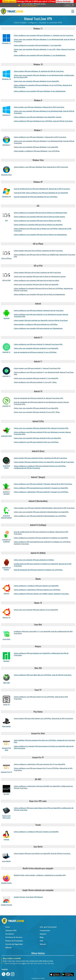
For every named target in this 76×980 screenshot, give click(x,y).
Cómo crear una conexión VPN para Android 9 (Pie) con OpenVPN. (37, 438)
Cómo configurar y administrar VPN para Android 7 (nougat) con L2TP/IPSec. (41, 492)
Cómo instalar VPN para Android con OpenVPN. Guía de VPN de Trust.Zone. (41, 320)
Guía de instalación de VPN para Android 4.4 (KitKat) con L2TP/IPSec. (38, 570)
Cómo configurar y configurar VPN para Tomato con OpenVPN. (36, 832)
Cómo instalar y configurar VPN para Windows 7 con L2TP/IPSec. (37, 151)
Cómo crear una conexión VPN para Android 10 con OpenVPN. (36, 408)
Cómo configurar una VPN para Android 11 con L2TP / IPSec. (35, 382)
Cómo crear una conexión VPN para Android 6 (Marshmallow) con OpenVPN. (41, 512)
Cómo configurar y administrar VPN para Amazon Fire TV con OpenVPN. (40, 764)
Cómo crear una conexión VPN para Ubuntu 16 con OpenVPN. (36, 610)
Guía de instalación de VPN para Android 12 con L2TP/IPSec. (35, 352)
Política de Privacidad (14, 941)
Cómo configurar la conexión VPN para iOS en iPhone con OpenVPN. (38, 225)
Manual (43, 944)
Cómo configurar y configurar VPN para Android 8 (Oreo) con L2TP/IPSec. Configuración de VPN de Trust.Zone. (40, 467)
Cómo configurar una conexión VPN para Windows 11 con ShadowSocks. (40, 55)
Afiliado (8, 947)
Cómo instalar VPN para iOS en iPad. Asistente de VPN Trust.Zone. (38, 272)
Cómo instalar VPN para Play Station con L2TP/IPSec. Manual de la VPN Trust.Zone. (44, 718)
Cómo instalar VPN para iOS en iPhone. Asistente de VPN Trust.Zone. (38, 251)
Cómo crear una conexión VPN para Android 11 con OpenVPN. (36, 378)
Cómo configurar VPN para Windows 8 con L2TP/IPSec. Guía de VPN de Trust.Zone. (43, 121)
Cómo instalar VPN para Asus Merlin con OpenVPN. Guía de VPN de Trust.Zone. (42, 853)
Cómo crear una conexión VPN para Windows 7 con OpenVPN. (36, 147)
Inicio (8, 927)
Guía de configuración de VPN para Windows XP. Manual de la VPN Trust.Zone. (42, 189)
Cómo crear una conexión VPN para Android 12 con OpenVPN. (36, 348)
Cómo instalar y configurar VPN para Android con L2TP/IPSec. (36, 324)
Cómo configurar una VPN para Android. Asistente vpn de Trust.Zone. (39, 310)
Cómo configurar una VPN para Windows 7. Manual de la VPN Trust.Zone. (40, 137)
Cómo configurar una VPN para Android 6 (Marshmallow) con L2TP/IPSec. (40, 516)
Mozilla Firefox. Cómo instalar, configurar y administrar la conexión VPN (40, 875)
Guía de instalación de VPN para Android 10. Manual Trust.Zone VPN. (39, 398)
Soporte (43, 934)
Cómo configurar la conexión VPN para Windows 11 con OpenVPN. (38, 45)
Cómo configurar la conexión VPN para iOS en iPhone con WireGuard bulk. (41, 213)
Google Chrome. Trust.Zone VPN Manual (28, 897)
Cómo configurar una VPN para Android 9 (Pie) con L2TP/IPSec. (36, 442)
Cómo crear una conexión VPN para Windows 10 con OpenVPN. (37, 81)
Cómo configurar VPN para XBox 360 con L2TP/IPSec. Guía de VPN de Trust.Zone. (43, 675)
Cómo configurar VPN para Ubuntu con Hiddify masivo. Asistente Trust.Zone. (41, 594)
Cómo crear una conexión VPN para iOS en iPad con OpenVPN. (36, 284)
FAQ (41, 941)
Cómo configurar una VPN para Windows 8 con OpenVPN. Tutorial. (38, 117)
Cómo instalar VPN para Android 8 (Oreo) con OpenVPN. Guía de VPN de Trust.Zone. (44, 462)
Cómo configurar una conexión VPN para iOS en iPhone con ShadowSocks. (40, 235)
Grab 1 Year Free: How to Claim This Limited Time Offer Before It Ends (28, 961)
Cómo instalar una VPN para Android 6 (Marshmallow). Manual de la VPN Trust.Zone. (44, 508)
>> (65, 1)
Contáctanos (45, 930)
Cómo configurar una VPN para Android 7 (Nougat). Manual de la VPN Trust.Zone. (43, 484)
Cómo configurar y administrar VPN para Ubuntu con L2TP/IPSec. (37, 590)
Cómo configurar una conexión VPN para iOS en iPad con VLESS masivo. (40, 217)
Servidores (10, 934)
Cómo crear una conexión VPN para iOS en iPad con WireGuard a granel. (40, 276)
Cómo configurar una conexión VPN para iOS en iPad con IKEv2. (37, 280)
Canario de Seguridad (14, 944)
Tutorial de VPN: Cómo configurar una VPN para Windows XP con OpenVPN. (41, 193)
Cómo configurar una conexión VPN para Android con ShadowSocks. (38, 328)
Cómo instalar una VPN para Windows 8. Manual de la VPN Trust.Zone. (39, 107)
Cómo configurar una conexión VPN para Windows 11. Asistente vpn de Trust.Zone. (44, 35)
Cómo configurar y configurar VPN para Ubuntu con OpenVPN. (36, 586)
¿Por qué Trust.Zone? (48, 927)
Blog (42, 937)
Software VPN (11, 930)
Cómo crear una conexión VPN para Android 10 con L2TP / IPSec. (37, 412)
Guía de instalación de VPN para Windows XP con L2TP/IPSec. (36, 197)
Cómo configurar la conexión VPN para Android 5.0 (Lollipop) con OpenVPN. (41, 538)
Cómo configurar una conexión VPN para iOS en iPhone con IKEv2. (38, 221)
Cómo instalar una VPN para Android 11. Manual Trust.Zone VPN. (37, 368)
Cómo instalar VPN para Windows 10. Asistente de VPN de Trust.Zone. (39, 71)
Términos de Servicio (14, 937)
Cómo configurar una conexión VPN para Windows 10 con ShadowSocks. (40, 91)
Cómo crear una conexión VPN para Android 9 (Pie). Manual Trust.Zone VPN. (41, 428)
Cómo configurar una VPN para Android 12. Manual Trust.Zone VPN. (38, 344)
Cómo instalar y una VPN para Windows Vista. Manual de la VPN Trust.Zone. (41, 167)
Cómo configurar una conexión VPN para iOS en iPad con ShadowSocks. (40, 294)
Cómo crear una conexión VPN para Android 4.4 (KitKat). (34, 560)
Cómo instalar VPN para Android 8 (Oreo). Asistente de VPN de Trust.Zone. (41, 458)
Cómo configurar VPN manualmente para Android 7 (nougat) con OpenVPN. (41, 488)
